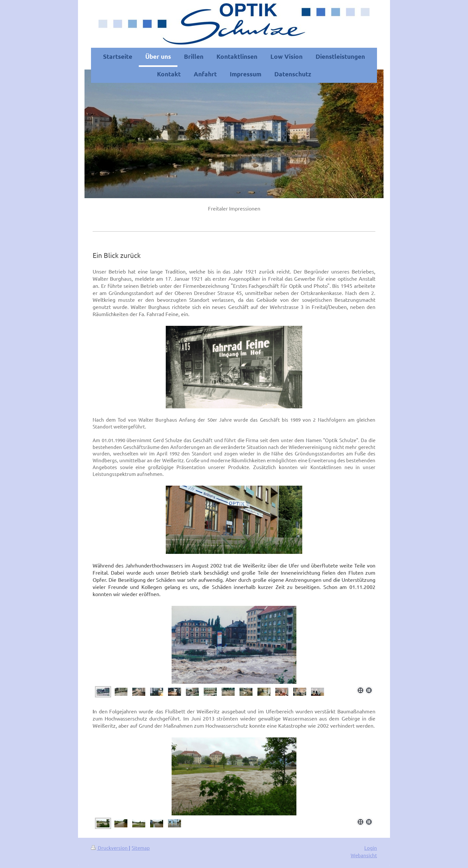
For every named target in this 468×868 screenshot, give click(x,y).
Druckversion (110, 848)
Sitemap (141, 848)
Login (371, 848)
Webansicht (364, 855)
